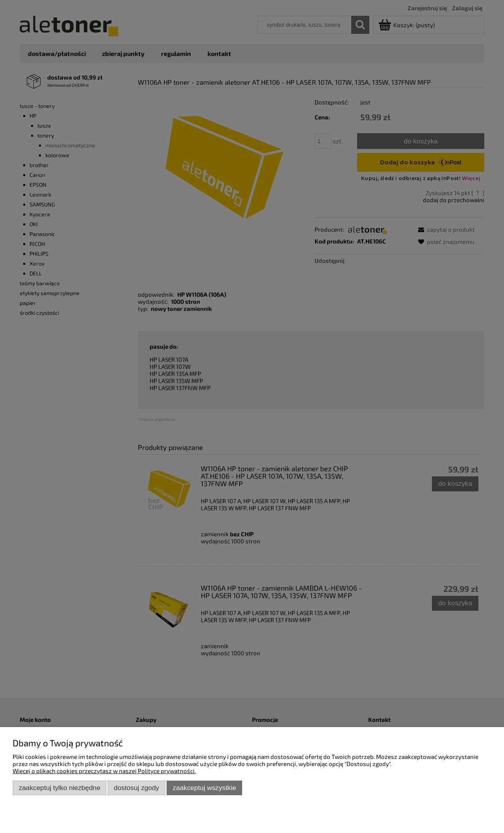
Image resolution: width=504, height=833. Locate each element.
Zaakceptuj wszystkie (205, 788)
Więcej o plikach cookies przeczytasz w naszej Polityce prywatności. (104, 771)
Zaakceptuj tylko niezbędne (60, 788)
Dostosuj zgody (136, 788)
